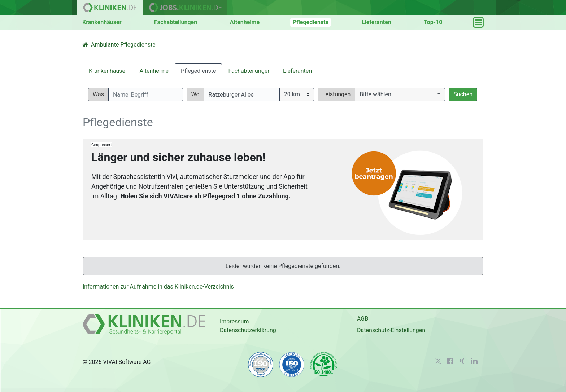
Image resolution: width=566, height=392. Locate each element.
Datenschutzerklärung (248, 330)
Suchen (463, 94)
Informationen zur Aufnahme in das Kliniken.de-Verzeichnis (158, 287)
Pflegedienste (311, 22)
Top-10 (433, 22)
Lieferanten (376, 22)
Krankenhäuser (102, 22)
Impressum (234, 321)
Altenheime (245, 22)
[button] (400, 94)
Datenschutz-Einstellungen (391, 330)
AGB (363, 319)
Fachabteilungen (176, 22)
